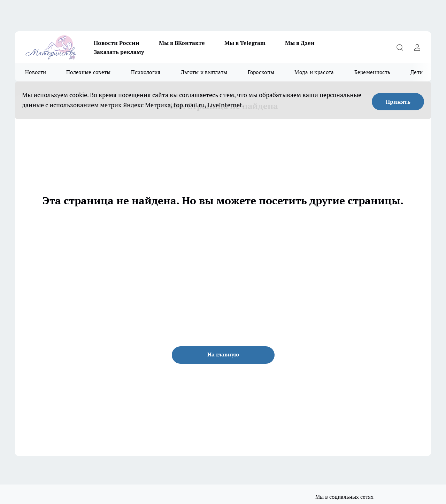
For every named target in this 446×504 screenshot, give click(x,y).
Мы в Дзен (300, 43)
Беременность (372, 72)
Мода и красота (314, 72)
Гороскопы (261, 72)
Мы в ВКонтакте (182, 43)
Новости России (117, 43)
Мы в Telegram (245, 43)
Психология (146, 72)
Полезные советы (89, 72)
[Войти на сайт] (417, 47)
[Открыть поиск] (400, 47)
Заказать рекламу (119, 52)
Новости (36, 72)
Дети (417, 72)
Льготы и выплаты (204, 72)
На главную (223, 354)
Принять (398, 102)
